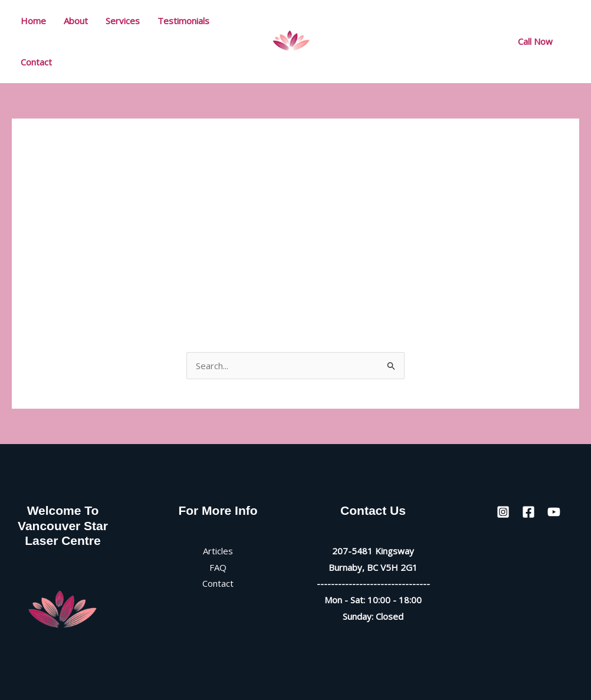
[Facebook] (446, 42)
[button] (535, 42)
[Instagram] (420, 42)
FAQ (218, 567)
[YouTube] (472, 42)
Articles (218, 551)
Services (123, 21)
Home (33, 21)
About (76, 21)
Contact (36, 62)
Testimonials (183, 21)
